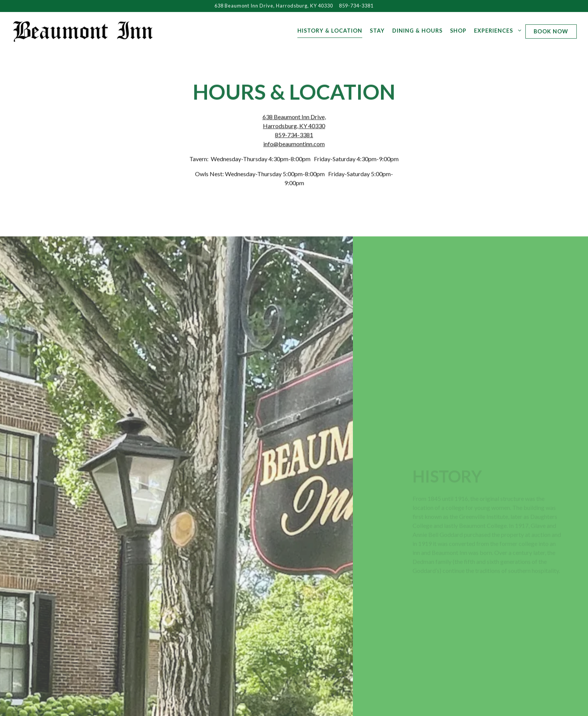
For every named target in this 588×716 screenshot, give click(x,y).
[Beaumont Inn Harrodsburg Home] (83, 30)
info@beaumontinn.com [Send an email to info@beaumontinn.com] (294, 144)
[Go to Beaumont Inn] (274, 6)
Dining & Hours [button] (417, 31)
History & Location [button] (330, 31)
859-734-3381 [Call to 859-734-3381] (356, 6)
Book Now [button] (551, 31)
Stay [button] (377, 31)
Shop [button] (458, 31)
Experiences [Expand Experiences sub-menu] (496, 30)
